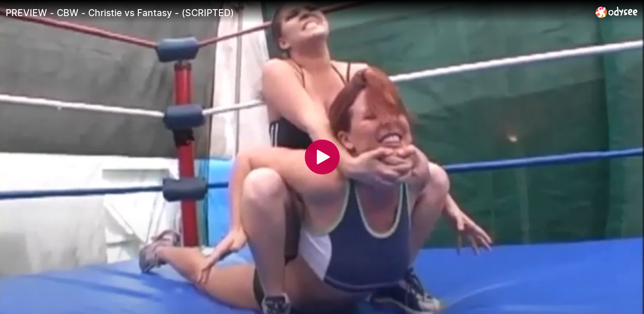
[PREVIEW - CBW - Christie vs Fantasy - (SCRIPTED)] (297, 13)
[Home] (617, 12)
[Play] (322, 157)
